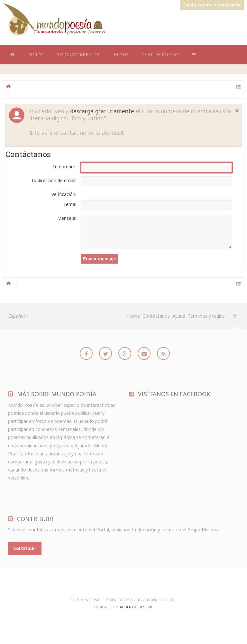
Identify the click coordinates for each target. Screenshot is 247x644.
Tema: (70, 204)
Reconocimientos (78, 55)
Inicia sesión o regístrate (212, 5)
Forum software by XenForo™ (123, 600)
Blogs (121, 55)
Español (17, 316)
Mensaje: (67, 218)
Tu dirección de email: (54, 180)
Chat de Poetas (160, 55)
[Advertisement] (127, 25)
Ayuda (179, 316)
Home (12, 55)
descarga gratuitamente (102, 111)
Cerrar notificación (237, 111)
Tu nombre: (64, 167)
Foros (36, 55)
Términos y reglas (206, 316)
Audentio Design (136, 607)
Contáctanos (156, 316)
